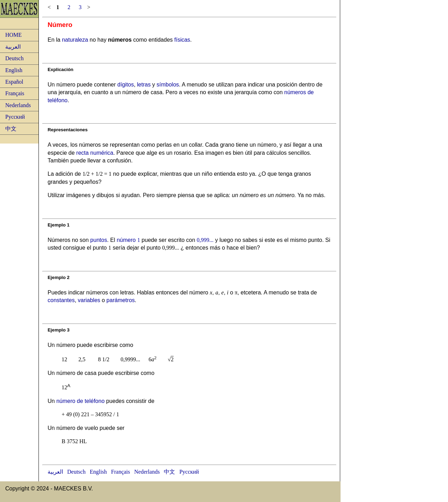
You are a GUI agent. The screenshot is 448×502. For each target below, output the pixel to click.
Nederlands (18, 105)
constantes (61, 300)
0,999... (205, 240)
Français (15, 93)
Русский (15, 117)
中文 (11, 129)
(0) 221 (81, 414)
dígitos (125, 85)
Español (14, 82)
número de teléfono (80, 401)
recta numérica (95, 153)
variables (89, 300)
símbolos (168, 85)
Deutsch (14, 58)
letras (144, 85)
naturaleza (75, 40)
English (14, 70)
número (128, 240)
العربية (13, 47)
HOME (13, 35)
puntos (99, 240)
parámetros (121, 300)
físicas (182, 40)
